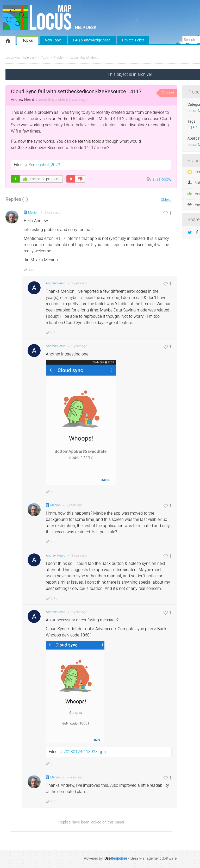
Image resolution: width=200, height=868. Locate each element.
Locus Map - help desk (21, 58)
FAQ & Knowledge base (92, 40)
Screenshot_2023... (46, 165)
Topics (28, 40)
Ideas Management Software (153, 858)
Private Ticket (133, 40)
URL (29, 270)
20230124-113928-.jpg (85, 752)
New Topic (53, 40)
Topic (45, 58)
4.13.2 (192, 128)
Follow (165, 179)
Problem (60, 58)
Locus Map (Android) (85, 58)
